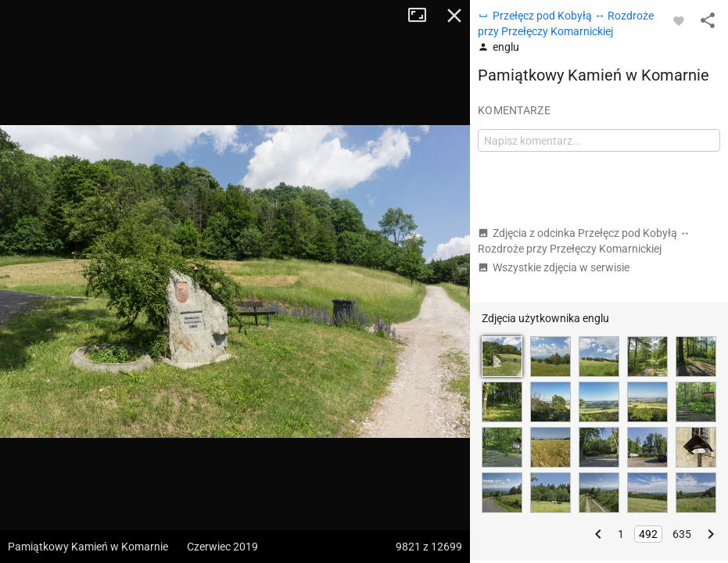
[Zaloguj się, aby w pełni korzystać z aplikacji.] (679, 20)
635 (682, 534)
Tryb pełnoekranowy (423, 16)
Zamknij (454, 16)
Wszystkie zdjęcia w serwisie (554, 267)
